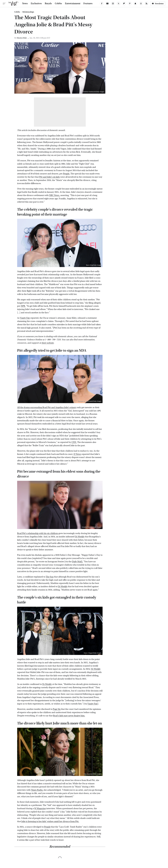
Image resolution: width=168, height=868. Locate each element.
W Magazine (40, 808)
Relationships (28, 12)
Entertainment (73, 4)
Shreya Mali (22, 38)
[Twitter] (119, 4)
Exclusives (36, 4)
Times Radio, (37, 790)
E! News (77, 454)
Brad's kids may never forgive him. (69, 716)
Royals (48, 4)
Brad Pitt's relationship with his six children (38, 533)
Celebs (58, 4)
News (25, 4)
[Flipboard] (124, 4)
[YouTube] (107, 4)
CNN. (74, 442)
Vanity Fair (25, 318)
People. (66, 174)
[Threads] (141, 4)
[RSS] (147, 4)
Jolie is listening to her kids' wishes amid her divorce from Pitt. (50, 821)
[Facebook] (102, 4)
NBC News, (54, 195)
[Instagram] (113, 4)
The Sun (50, 577)
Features (88, 4)
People (47, 827)
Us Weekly (80, 537)
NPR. (23, 306)
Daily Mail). (77, 562)
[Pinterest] (130, 4)
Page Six (57, 709)
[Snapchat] (135, 4)
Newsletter (158, 4)
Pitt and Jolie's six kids (50, 177)
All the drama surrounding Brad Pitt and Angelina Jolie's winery (47, 407)
